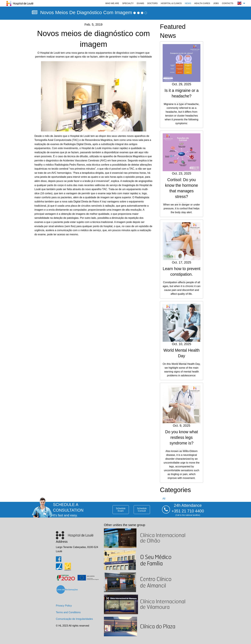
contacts (228, 3)
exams (140, 3)
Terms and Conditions (68, 612)
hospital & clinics (171, 3)
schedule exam (121, 510)
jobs (216, 3)
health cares (202, 3)
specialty (128, 3)
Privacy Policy (64, 606)
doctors (152, 3)
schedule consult (142, 510)
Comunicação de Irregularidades (74, 619)
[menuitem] (112, 3)
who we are (112, 3)
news (188, 3)
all (164, 499)
